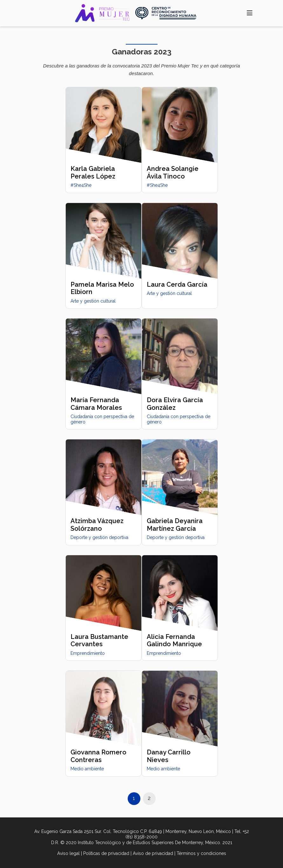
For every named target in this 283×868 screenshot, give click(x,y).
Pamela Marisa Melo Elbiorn (102, 288)
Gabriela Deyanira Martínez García (175, 525)
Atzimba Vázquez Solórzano (97, 525)
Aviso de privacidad (153, 853)
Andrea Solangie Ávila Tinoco (173, 172)
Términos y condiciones (201, 853)
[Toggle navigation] (249, 13)
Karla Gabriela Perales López (93, 172)
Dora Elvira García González (175, 404)
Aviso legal (68, 853)
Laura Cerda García (177, 284)
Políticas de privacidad (106, 853)
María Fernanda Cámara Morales (96, 404)
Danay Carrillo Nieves (169, 756)
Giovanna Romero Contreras (98, 756)
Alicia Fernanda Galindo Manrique (174, 640)
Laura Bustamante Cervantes (99, 640)
